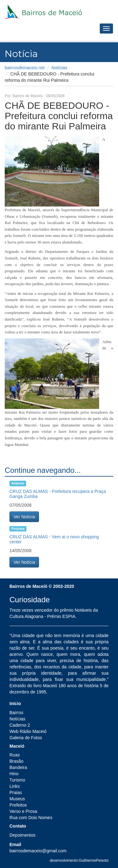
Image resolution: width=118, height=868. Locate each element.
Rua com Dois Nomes (31, 818)
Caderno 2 (20, 725)
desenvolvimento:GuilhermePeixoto (79, 860)
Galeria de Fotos (26, 738)
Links (15, 786)
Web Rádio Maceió (28, 731)
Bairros (16, 713)
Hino (14, 774)
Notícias (60, 68)
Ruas (15, 755)
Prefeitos (18, 805)
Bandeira (18, 767)
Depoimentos (22, 835)
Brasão (16, 761)
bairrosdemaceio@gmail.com (38, 851)
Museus (17, 799)
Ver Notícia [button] (24, 517)
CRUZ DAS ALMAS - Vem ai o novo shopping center (54, 539)
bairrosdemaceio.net (25, 68)
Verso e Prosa (23, 811)
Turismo (17, 780)
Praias (16, 792)
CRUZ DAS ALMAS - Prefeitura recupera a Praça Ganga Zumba (58, 494)
